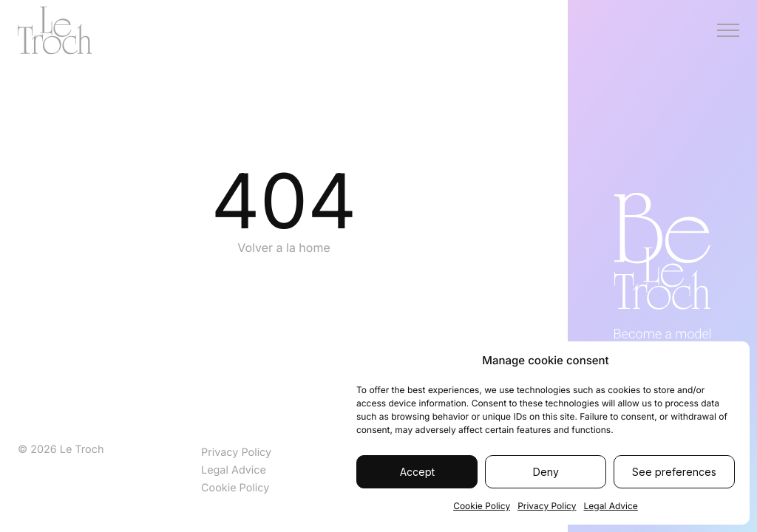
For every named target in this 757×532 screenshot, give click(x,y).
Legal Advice (610, 506)
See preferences (674, 472)
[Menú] (728, 30)
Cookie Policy (482, 506)
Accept (417, 472)
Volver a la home (284, 248)
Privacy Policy (547, 506)
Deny (546, 472)
